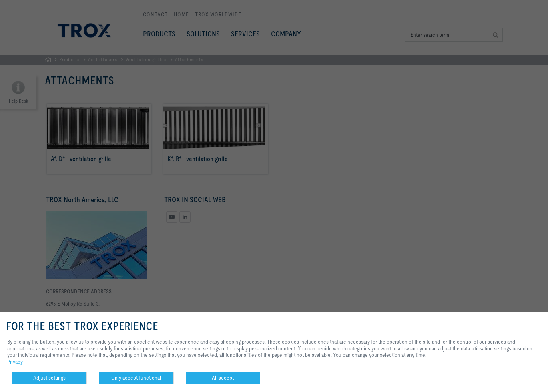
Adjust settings (49, 378)
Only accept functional (136, 378)
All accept (223, 378)
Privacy (15, 362)
